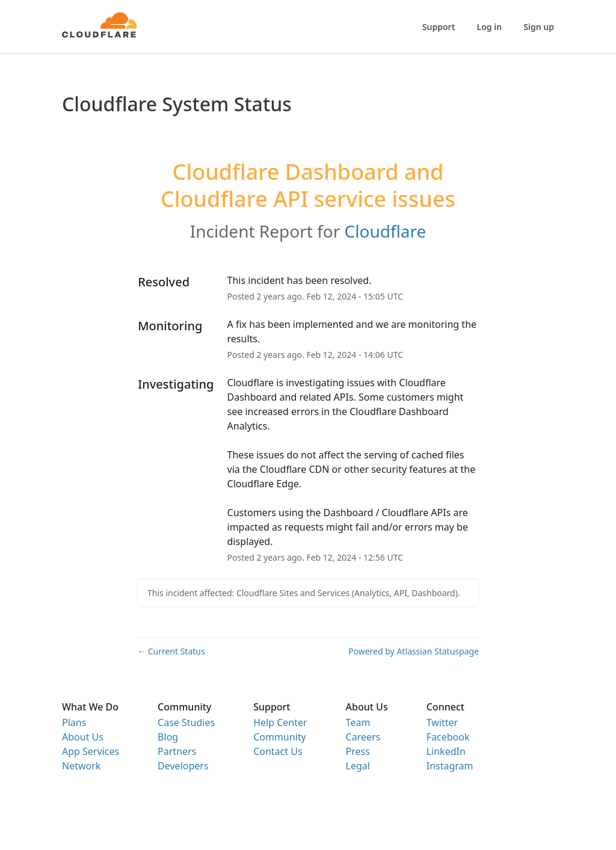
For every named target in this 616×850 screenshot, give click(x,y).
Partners (177, 751)
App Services (91, 751)
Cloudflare (386, 231)
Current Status (171, 651)
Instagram (450, 766)
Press (358, 751)
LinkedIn (446, 751)
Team (358, 722)
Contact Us (278, 751)
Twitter (442, 722)
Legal (358, 766)
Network (81, 766)
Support (439, 27)
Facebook (448, 737)
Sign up (539, 27)
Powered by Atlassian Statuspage (414, 651)
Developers (183, 766)
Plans (74, 722)
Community (280, 737)
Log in (490, 27)
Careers (363, 737)
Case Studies (186, 722)
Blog (168, 737)
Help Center (280, 722)
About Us (83, 737)
